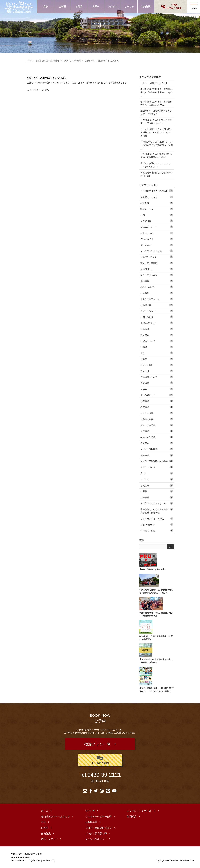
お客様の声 (157, 305)
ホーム (45, 811)
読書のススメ (157, 209)
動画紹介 (132, 816)
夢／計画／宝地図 (157, 263)
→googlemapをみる (21, 857)
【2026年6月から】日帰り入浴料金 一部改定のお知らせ (155, 122)
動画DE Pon (157, 269)
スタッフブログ (157, 467)
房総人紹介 (157, 245)
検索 (142, 540)
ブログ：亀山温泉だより (98, 828)
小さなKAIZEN (157, 287)
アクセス (112, 7)
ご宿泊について (157, 341)
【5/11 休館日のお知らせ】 (154, 83)
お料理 (62, 7)
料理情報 (157, 401)
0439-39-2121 (104, 775)
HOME (29, 61)
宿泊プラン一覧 (97, 744)
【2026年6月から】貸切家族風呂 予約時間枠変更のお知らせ (155, 156)
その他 (157, 389)
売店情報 (157, 407)
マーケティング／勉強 (157, 251)
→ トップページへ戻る (38, 90)
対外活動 (157, 293)
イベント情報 (157, 413)
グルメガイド (157, 239)
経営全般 (157, 203)
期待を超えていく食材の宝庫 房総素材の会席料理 (157, 511)
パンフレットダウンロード (141, 811)
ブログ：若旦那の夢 (96, 833)
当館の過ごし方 (157, 323)
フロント (157, 479)
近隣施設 (157, 383)
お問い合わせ (157, 317)
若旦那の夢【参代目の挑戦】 (48, 61)
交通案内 (157, 335)
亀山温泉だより (157, 395)
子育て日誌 (157, 221)
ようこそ (129, 7)
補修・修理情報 (157, 437)
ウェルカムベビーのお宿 (157, 518)
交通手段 (157, 371)
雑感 (157, 215)
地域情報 (157, 455)
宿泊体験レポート (157, 227)
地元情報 (157, 281)
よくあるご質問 (100, 760)
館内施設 (146, 7)
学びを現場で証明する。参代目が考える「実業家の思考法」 (155, 103)
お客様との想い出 (157, 257)
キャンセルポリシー (96, 839)
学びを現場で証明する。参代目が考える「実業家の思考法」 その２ (155, 92)
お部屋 (79, 7)
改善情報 (157, 431)
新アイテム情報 (157, 425)
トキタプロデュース (157, 299)
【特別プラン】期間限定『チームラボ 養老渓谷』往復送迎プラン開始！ (156, 145)
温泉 (46, 7)
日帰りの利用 (157, 365)
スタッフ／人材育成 (73, 61)
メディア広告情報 (157, 449)
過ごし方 (90, 811)
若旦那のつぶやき (157, 197)
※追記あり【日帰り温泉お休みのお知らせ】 (155, 174)
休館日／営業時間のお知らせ (157, 461)
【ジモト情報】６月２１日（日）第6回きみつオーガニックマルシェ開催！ (156, 132)
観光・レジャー (157, 311)
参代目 (157, 473)
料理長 (157, 491)
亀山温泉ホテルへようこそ (157, 503)
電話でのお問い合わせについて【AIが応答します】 (155, 165)
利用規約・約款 (157, 530)
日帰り (96, 7)
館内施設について (157, 377)
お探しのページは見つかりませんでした (102, 61)
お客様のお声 (157, 419)
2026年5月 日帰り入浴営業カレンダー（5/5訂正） (155, 112)
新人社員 (157, 485)
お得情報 (157, 497)
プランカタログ (157, 524)
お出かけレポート (157, 233)
